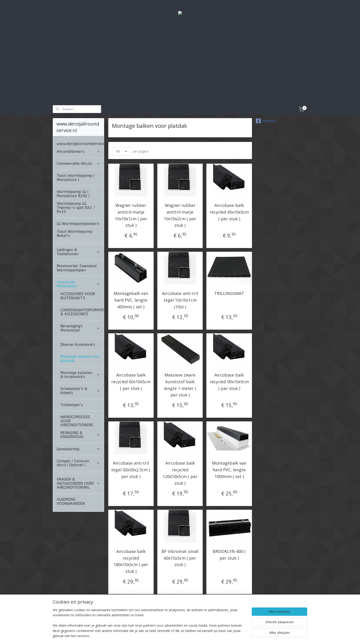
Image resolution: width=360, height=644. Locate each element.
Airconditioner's (78, 152)
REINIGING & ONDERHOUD (80, 435)
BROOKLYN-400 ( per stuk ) (229, 555)
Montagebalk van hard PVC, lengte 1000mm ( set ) (229, 470)
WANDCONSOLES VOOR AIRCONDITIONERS (77, 421)
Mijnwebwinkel (240, 636)
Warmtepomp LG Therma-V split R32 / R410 (76, 208)
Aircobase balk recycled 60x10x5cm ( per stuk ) (131, 382)
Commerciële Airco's (78, 164)
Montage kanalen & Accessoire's (80, 375)
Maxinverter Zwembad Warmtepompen (77, 268)
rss (182, 636)
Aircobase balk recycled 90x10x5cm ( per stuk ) (229, 382)
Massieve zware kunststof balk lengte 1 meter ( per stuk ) (180, 385)
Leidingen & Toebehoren (78, 252)
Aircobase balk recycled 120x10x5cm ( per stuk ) (180, 473)
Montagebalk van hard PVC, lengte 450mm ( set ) (131, 300)
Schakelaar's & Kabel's (80, 391)
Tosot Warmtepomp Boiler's (74, 234)
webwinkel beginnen (200, 636)
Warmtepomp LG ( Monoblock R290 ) (73, 194)
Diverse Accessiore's (78, 345)
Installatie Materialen (78, 284)
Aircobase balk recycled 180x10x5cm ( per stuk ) (131, 561)
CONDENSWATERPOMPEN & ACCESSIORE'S (82, 312)
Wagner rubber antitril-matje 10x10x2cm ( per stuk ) (180, 215)
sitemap (172, 636)
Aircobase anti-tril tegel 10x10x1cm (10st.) (180, 300)
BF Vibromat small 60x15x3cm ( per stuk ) (180, 558)
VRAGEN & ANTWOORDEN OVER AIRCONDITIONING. (78, 483)
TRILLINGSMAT (229, 293)
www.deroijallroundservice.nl (80, 144)
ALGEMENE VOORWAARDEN (71, 501)
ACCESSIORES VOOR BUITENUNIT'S (78, 296)
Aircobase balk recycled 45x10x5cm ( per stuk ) (229, 212)
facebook (266, 121)
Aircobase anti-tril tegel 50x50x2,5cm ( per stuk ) (131, 470)
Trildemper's (71, 405)
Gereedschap (78, 449)
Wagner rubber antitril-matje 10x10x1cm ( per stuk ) (131, 215)
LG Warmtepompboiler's (78, 224)
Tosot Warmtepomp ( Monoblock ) (76, 178)
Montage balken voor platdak (80, 359)
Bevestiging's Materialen (80, 328)
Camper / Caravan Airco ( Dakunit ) (78, 463)
